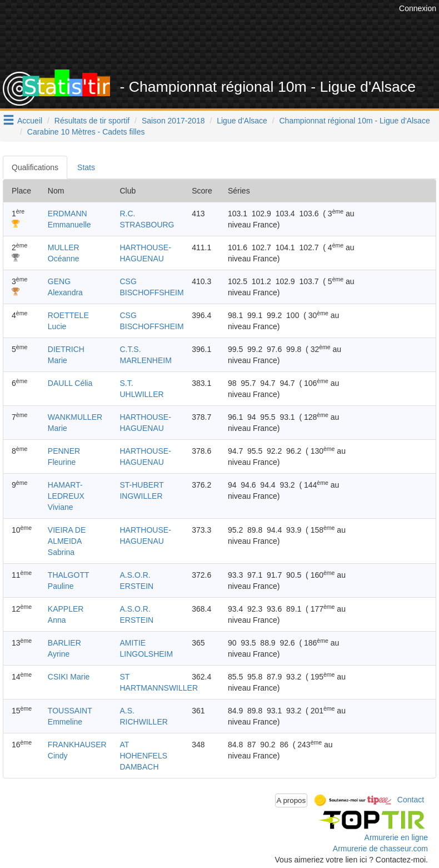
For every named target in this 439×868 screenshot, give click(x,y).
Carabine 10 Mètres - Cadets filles (86, 132)
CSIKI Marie (69, 677)
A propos (291, 800)
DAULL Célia (70, 383)
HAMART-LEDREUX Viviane (66, 496)
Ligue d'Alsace (242, 121)
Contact (411, 800)
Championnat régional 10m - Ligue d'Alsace (355, 121)
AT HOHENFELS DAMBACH (143, 756)
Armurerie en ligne (396, 837)
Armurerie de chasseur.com (380, 849)
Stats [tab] (86, 167)
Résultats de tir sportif (92, 121)
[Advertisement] (234, 42)
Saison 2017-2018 (173, 121)
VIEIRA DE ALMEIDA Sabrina (67, 541)
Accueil (30, 121)
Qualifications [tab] (35, 167)
